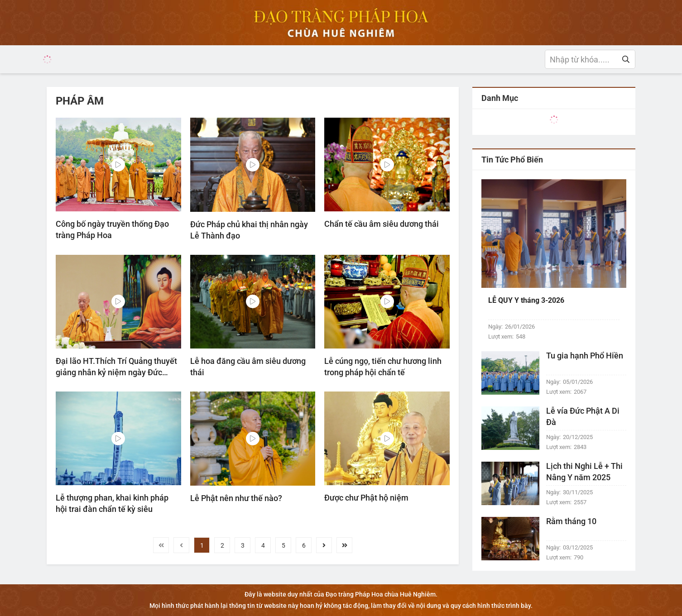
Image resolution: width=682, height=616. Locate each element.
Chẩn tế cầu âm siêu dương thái (382, 224)
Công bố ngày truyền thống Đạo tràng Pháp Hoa (112, 229)
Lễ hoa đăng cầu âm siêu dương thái (248, 367)
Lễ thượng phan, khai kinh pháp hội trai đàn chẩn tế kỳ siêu (112, 503)
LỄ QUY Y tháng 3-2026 (526, 300)
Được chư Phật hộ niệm (366, 498)
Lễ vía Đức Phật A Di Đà (583, 416)
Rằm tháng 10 (571, 521)
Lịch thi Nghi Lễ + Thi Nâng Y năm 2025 (584, 472)
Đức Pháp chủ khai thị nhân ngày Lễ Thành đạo (249, 230)
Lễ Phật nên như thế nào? (236, 498)
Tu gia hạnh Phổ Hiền (585, 356)
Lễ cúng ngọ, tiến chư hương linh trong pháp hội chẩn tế (383, 367)
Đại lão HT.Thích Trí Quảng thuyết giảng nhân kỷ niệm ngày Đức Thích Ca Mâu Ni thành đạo (116, 367)
